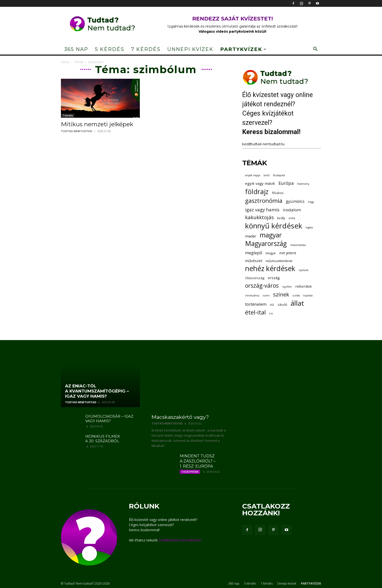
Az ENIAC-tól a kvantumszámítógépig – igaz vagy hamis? (97, 391)
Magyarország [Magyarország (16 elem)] (266, 244)
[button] (315, 50)
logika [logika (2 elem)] (309, 227)
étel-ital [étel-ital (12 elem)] (255, 312)
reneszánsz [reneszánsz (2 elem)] (252, 295)
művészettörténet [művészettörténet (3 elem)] (279, 261)
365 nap (76, 49)
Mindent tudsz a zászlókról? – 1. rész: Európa (198, 461)
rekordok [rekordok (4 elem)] (304, 286)
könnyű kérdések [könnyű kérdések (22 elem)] (274, 226)
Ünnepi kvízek (190, 49)
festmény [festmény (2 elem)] (303, 184)
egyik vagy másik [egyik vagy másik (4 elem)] (260, 183)
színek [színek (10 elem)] (281, 294)
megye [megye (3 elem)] (271, 253)
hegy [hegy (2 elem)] (311, 202)
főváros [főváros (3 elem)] (278, 193)
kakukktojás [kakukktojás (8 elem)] (259, 217)
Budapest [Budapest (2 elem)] (279, 175)
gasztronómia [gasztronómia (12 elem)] (264, 201)
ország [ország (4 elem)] (274, 278)
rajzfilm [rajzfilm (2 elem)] (287, 287)
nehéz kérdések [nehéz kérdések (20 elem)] (270, 269)
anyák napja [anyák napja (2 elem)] (253, 175)
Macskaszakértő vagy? (180, 417)
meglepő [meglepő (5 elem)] (254, 253)
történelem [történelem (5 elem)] (256, 304)
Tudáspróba (190, 472)
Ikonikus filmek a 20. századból (103, 439)
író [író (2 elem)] (271, 314)
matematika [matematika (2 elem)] (298, 245)
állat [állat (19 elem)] (297, 303)
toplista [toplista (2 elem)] (308, 295)
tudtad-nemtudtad (76, 131)
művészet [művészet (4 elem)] (254, 261)
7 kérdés (146, 49)
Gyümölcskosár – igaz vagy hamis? (109, 419)
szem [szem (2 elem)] (266, 295)
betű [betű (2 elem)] (267, 175)
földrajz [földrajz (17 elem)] (257, 191)
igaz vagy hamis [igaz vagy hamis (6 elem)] (262, 210)
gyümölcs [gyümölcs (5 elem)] (295, 201)
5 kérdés (110, 49)
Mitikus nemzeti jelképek (97, 124)
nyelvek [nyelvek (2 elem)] (304, 270)
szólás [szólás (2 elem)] (296, 295)
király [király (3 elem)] (281, 218)
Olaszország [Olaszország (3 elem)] (255, 278)
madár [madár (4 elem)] (251, 236)
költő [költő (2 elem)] (292, 218)
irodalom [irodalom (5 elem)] (292, 210)
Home (65, 62)
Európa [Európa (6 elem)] (286, 183)
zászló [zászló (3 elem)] (282, 304)
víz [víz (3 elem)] (272, 304)
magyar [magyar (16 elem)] (271, 235)
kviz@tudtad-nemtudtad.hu (263, 144)
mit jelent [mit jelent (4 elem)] (288, 253)
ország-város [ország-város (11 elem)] (262, 286)
